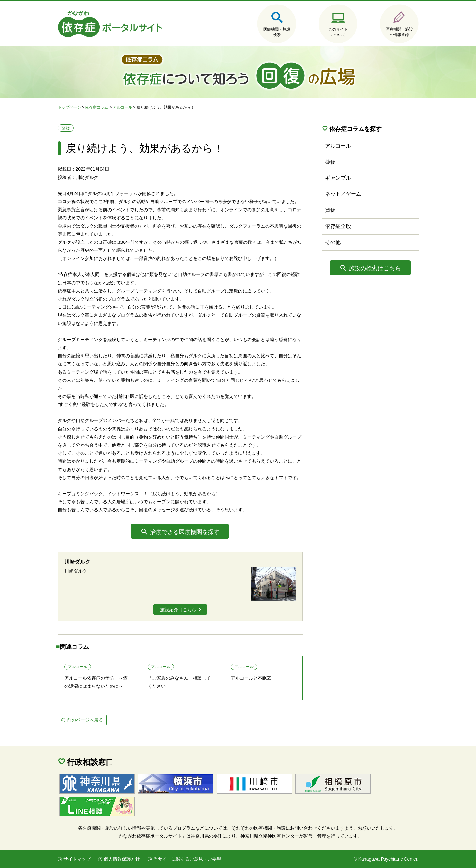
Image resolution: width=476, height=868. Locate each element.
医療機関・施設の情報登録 (399, 32)
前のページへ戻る (85, 720)
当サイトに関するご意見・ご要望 (187, 859)
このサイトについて (338, 32)
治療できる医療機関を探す (185, 532)
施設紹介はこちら (178, 610)
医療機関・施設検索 (277, 32)
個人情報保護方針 (122, 859)
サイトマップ (77, 859)
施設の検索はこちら (375, 268)
